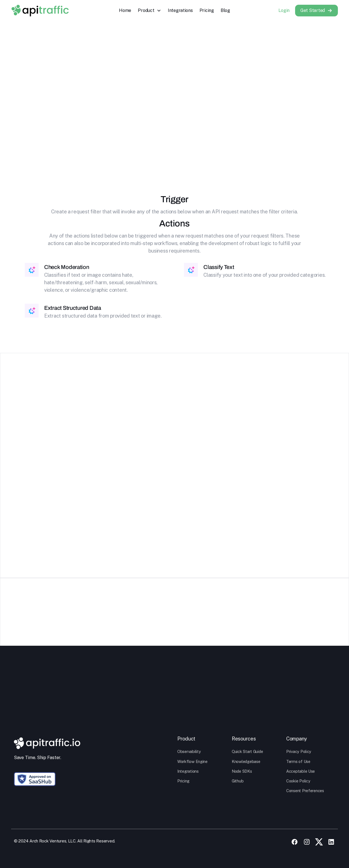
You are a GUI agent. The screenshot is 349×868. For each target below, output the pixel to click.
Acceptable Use (301, 771)
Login (284, 10)
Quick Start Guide (247, 751)
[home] (40, 11)
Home (125, 10)
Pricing (207, 10)
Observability (189, 751)
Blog (225, 10)
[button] (149, 10)
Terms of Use (298, 761)
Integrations (180, 10)
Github (238, 781)
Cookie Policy (298, 781)
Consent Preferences (305, 791)
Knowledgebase (246, 761)
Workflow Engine (192, 761)
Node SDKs (242, 771)
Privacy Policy (299, 751)
